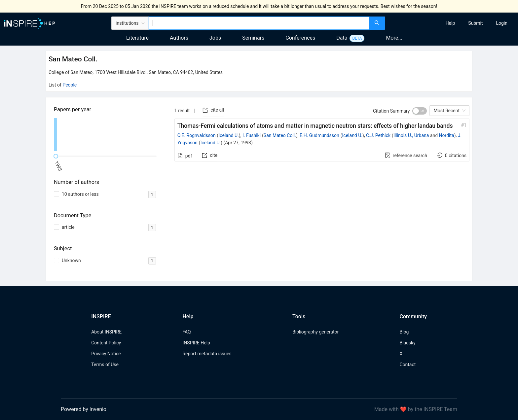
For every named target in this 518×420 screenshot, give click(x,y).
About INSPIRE (106, 332)
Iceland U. (228, 135)
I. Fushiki (252, 135)
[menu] (452, 23)
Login (502, 23)
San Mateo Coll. (280, 135)
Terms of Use (105, 365)
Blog (404, 332)
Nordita (447, 135)
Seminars (253, 38)
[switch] (420, 111)
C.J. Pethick (378, 135)
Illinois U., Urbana (411, 135)
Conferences (300, 38)
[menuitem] (450, 23)
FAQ (186, 332)
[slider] (56, 156)
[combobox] (259, 23)
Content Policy (106, 343)
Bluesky (407, 343)
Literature (137, 38)
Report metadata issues (207, 354)
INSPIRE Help (196, 343)
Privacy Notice (106, 354)
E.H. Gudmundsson (319, 135)
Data (342, 38)
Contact (407, 365)
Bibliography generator (315, 332)
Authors (179, 38)
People (70, 85)
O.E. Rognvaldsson (197, 135)
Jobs (215, 38)
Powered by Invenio (84, 409)
